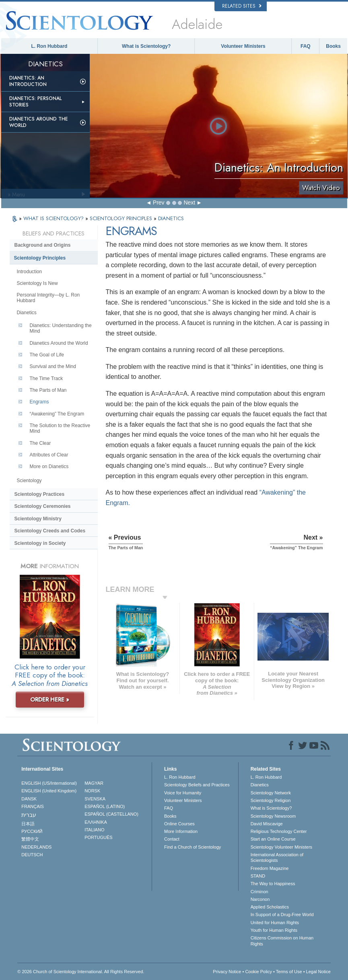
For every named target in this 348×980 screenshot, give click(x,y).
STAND (258, 876)
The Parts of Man (48, 390)
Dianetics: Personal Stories (35, 102)
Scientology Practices (40, 494)
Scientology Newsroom (273, 816)
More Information (181, 831)
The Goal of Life (47, 355)
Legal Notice (318, 972)
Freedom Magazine (270, 868)
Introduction (30, 272)
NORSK (92, 791)
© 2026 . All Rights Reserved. (81, 972)
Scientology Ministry (38, 519)
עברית (29, 815)
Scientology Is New (37, 283)
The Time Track (46, 378)
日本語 (28, 824)
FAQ (306, 46)
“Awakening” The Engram (57, 414)
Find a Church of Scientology (193, 847)
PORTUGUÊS (98, 837)
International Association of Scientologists (277, 857)
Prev (159, 203)
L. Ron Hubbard (49, 46)
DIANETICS (171, 218)
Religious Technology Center (279, 831)
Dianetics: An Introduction (28, 81)
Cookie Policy (258, 972)
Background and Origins (43, 245)
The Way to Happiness (273, 884)
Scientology (29, 481)
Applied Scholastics (270, 907)
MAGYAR (94, 783)
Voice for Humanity (183, 793)
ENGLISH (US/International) (49, 783)
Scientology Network (271, 793)
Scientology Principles (40, 258)
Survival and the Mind (53, 366)
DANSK (29, 799)
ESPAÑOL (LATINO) (105, 806)
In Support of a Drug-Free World (282, 915)
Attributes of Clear (49, 455)
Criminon (259, 892)
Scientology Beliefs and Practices (197, 785)
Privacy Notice (227, 972)
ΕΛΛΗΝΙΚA (96, 822)
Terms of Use (289, 972)
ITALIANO (94, 830)
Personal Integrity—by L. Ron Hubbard (48, 298)
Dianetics (27, 313)
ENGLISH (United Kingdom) (49, 791)
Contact (172, 839)
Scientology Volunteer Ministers (281, 847)
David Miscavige (267, 824)
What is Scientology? (146, 46)
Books (333, 46)
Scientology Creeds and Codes (50, 531)
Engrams (39, 402)
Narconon (260, 899)
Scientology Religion (271, 800)
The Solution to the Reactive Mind (60, 428)
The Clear (40, 443)
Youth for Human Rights (274, 930)
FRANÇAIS (33, 806)
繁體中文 (30, 839)
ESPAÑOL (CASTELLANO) (111, 814)
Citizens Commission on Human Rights (282, 941)
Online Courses (179, 824)
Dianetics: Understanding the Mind (61, 328)
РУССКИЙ (32, 831)
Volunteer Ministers (243, 46)
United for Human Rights (275, 923)
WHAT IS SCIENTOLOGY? (54, 218)
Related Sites (242, 6)
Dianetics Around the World (39, 122)
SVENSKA (95, 799)
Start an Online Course (273, 839)
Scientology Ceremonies (43, 506)
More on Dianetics (49, 466)
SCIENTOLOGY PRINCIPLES (122, 218)
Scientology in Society (40, 543)
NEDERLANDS (36, 847)
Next (189, 203)
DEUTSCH (32, 855)
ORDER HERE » (50, 700)
